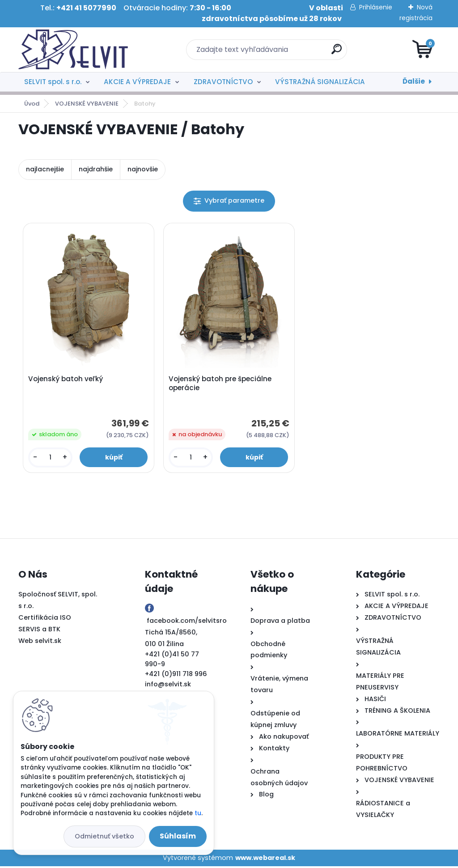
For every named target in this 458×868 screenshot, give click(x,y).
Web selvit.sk (40, 642)
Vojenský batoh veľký (66, 380)
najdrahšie (96, 169)
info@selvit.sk (168, 686)
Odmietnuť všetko (104, 836)
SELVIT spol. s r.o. (53, 82)
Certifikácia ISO (45, 619)
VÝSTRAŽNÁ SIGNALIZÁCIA (320, 82)
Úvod (32, 104)
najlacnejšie (45, 169)
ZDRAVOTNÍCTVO (223, 82)
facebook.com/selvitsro (187, 622)
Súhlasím (178, 836)
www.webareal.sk (265, 859)
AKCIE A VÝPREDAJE (137, 82)
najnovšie (143, 169)
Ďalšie (414, 81)
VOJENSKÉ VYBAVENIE (87, 104)
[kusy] (51, 458)
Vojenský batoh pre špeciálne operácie (221, 384)
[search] (337, 53)
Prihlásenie (376, 7)
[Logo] (73, 50)
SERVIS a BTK (39, 631)
